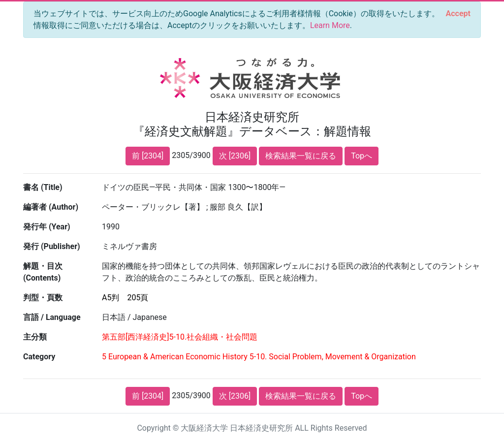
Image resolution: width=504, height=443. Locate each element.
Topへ (362, 156)
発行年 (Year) (47, 227)
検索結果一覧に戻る (301, 156)
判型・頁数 (43, 298)
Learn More (330, 25)
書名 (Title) (43, 187)
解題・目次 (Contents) (43, 272)
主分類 (35, 337)
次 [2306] (235, 156)
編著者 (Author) (51, 207)
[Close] (458, 14)
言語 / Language (52, 317)
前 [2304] (148, 156)
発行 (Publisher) (52, 246)
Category (39, 357)
